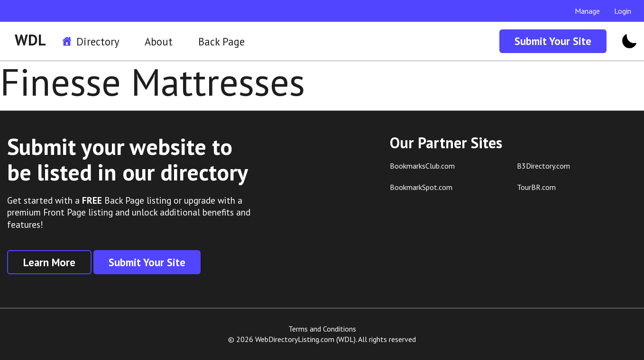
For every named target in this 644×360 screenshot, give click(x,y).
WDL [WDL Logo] (30, 40)
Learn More (49, 262)
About (159, 41)
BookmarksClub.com (422, 166)
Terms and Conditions (322, 329)
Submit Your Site (553, 41)
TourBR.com (536, 187)
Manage (587, 11)
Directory (98, 41)
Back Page (221, 41)
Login (623, 11)
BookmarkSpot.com (421, 187)
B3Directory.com (543, 166)
